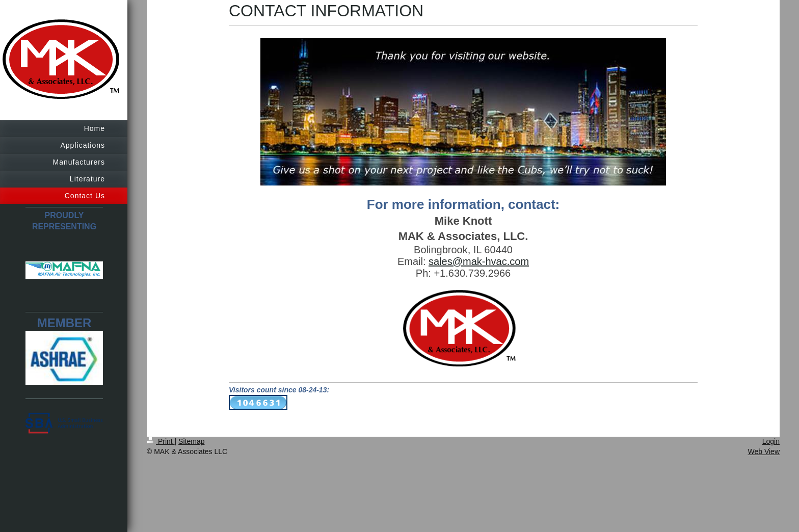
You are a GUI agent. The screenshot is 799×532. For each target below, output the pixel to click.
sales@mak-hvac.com (479, 261)
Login (771, 441)
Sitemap (191, 441)
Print (161, 441)
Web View (764, 451)
